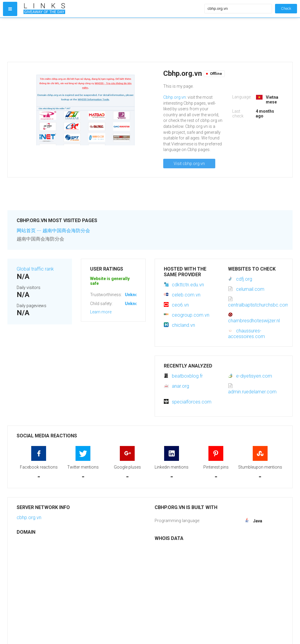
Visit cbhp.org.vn (189, 164)
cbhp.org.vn (29, 517)
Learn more (101, 312)
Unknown (134, 295)
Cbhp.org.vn (175, 97)
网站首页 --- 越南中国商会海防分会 (53, 231)
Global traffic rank (35, 269)
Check (286, 8)
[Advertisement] (113, 40)
